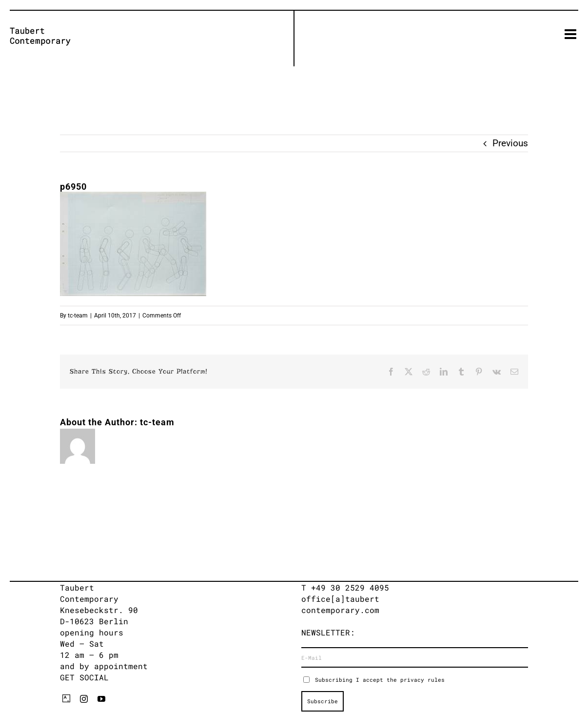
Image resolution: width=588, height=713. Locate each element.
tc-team (78, 316)
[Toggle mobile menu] (571, 34)
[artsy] (66, 698)
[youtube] (101, 699)
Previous (510, 143)
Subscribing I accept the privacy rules (380, 680)
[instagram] (84, 699)
